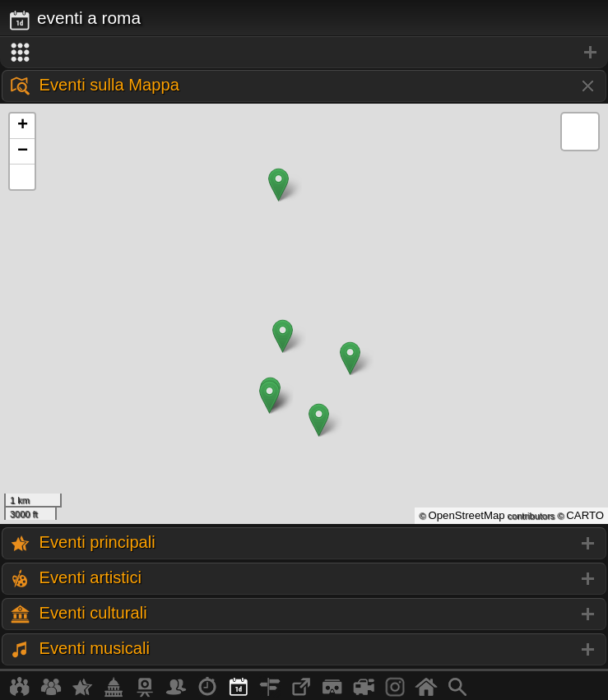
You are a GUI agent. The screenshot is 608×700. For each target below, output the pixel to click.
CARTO (585, 515)
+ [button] (23, 126)
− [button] (23, 151)
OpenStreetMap (466, 515)
